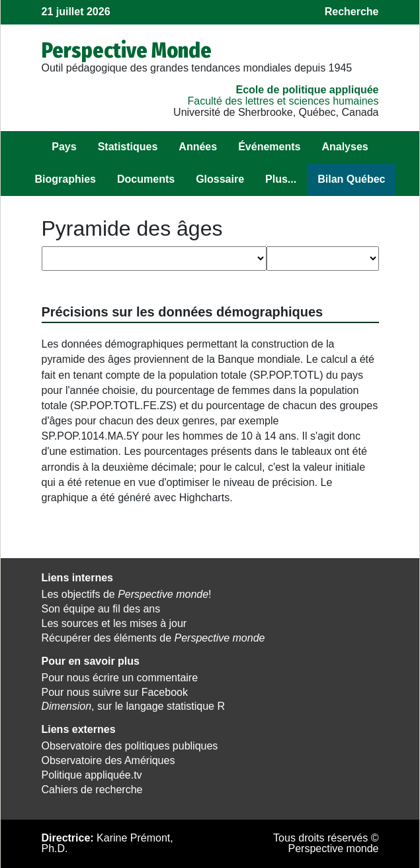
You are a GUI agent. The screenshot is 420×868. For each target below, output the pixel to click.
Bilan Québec (351, 179)
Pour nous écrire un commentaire (120, 678)
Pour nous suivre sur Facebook (115, 692)
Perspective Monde (127, 50)
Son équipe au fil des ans (101, 609)
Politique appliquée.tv (92, 775)
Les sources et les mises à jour (114, 623)
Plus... (281, 179)
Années (198, 147)
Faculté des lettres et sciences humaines (283, 101)
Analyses (345, 147)
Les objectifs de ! (127, 594)
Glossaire (220, 179)
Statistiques (128, 147)
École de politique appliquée (307, 90)
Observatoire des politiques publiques (130, 746)
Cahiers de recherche (92, 790)
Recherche (352, 12)
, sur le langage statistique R (133, 706)
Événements (269, 147)
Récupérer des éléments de (153, 638)
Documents (146, 179)
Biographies (65, 179)
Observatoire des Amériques (108, 760)
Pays (64, 147)
